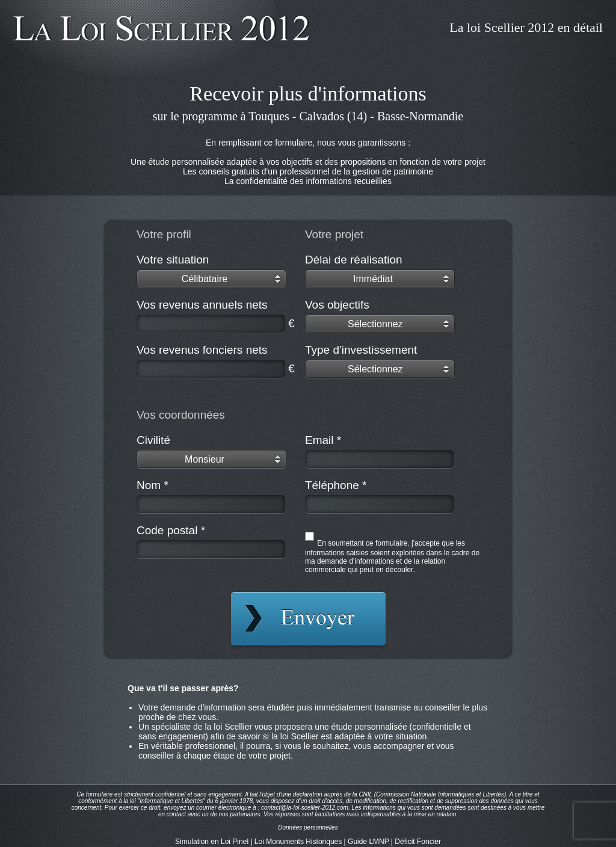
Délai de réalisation (354, 260)
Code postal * (171, 530)
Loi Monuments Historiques (298, 842)
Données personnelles (308, 827)
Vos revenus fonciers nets (202, 350)
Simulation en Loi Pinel (212, 842)
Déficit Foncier (418, 842)
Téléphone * (336, 485)
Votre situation (173, 260)
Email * (323, 440)
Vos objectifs (337, 305)
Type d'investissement (361, 350)
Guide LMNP (368, 842)
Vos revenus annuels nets (202, 305)
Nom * (152, 485)
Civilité (153, 440)
